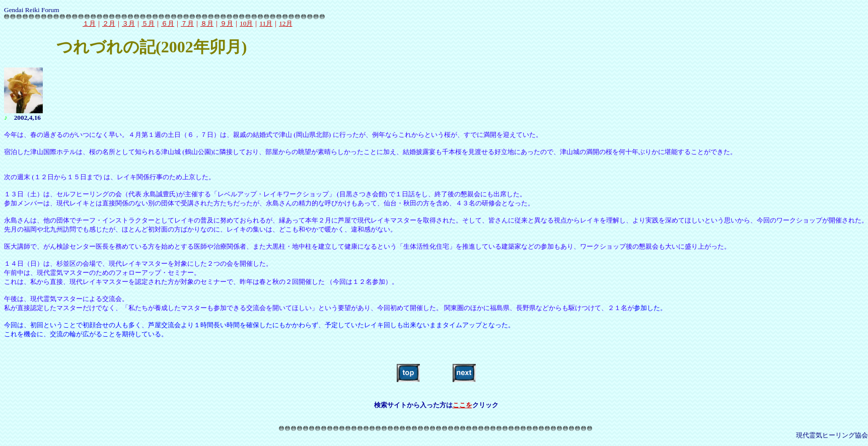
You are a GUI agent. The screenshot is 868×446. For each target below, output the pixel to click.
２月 (109, 23)
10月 (246, 23)
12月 (285, 23)
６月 (168, 23)
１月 (89, 23)
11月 (266, 23)
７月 (187, 23)
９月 (227, 23)
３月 (128, 23)
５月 (148, 23)
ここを (462, 405)
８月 (207, 23)
